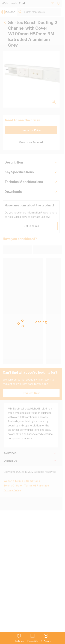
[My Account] (46, 638)
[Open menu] (19, 638)
